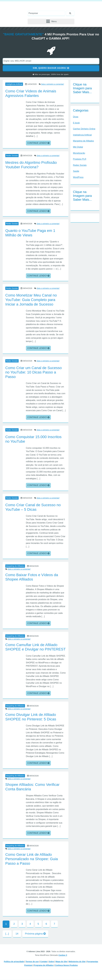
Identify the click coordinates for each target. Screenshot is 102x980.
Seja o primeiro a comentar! (53, 84)
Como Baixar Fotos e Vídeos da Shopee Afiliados (32, 577)
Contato (44, 962)
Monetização (79, 153)
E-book (76, 123)
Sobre (52, 962)
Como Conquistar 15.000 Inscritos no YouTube (33, 439)
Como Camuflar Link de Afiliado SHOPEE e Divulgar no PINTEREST (35, 647)
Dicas (76, 117)
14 (17, 934)
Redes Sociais (12, 156)
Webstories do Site (77, 962)
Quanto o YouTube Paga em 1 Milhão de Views (30, 233)
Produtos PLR (80, 159)
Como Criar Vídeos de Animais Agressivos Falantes (31, 94)
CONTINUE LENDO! (38, 143)
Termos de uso (32, 962)
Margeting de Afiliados (15, 566)
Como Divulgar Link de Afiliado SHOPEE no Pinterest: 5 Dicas (31, 717)
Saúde (76, 171)
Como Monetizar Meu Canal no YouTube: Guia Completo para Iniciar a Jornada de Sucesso (31, 300)
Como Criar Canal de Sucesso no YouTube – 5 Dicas (33, 507)
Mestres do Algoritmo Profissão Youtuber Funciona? (31, 165)
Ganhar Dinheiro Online (84, 129)
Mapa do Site (61, 962)
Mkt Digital (78, 147)
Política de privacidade (14, 962)
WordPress (78, 177)
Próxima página (35, 934)
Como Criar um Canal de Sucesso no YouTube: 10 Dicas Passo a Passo (34, 372)
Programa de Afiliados (44, 965)
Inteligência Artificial (14, 84)
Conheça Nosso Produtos (66, 965)
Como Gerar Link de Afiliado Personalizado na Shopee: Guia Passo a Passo (32, 859)
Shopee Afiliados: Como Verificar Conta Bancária (32, 787)
